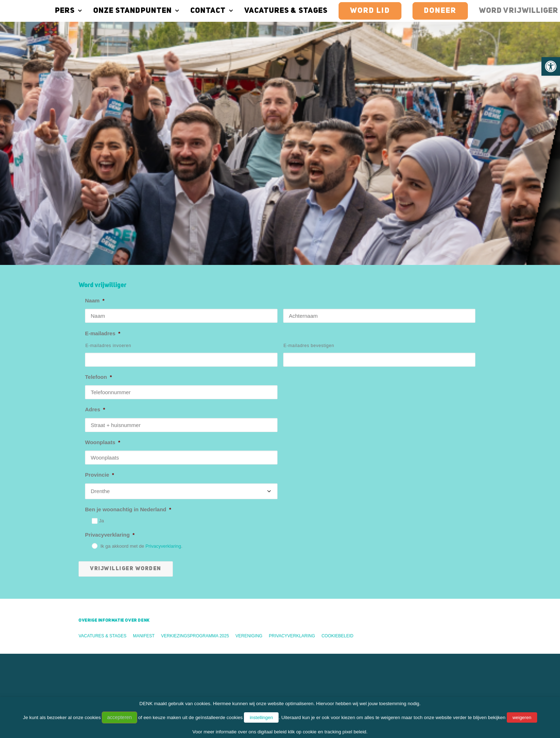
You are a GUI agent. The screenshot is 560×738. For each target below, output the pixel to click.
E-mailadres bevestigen (309, 187)
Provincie (99, 316)
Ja (101, 362)
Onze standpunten (119, 11)
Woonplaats (103, 283)
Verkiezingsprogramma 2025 (195, 477)
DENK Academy (91, 650)
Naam (95, 142)
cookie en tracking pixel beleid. (335, 732)
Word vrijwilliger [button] (100, 566)
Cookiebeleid (337, 477)
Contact (195, 11)
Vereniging (249, 477)
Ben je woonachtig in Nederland (128, 350)
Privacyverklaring (110, 376)
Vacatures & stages (269, 11)
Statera (80, 660)
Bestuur (81, 631)
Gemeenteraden (91, 622)
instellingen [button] (261, 717)
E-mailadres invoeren (108, 187)
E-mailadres (103, 174)
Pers (51, 11)
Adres (95, 250)
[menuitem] (54, 11)
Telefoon (98, 218)
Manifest (144, 477)
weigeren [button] (522, 717)
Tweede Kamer (90, 613)
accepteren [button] (119, 717)
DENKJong (85, 669)
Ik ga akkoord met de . (141, 387)
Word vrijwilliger (501, 11)
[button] (551, 66)
